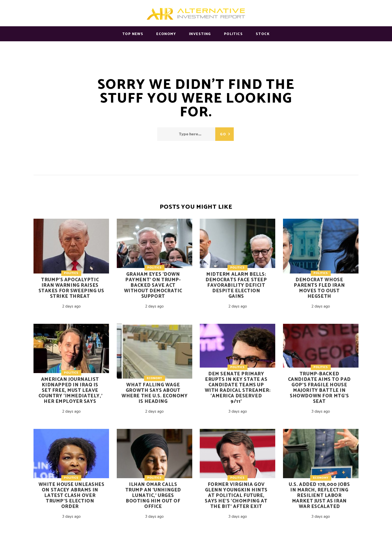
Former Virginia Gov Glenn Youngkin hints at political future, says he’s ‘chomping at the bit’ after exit (236, 496)
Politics (71, 273)
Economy (154, 378)
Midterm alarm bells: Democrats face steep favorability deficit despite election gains (236, 285)
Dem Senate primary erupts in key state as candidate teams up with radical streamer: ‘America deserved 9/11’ (238, 388)
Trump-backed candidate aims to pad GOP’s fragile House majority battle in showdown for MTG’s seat (319, 388)
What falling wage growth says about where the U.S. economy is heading (155, 393)
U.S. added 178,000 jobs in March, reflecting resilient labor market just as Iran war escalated (319, 496)
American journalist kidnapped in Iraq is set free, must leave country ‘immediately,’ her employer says (71, 390)
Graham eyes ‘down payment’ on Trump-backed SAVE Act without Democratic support (153, 285)
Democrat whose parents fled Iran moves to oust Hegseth (319, 288)
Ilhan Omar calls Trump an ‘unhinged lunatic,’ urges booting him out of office (153, 496)
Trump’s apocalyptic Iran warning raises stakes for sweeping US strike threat (71, 288)
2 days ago (71, 306)
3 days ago (238, 411)
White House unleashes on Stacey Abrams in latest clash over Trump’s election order (71, 496)
